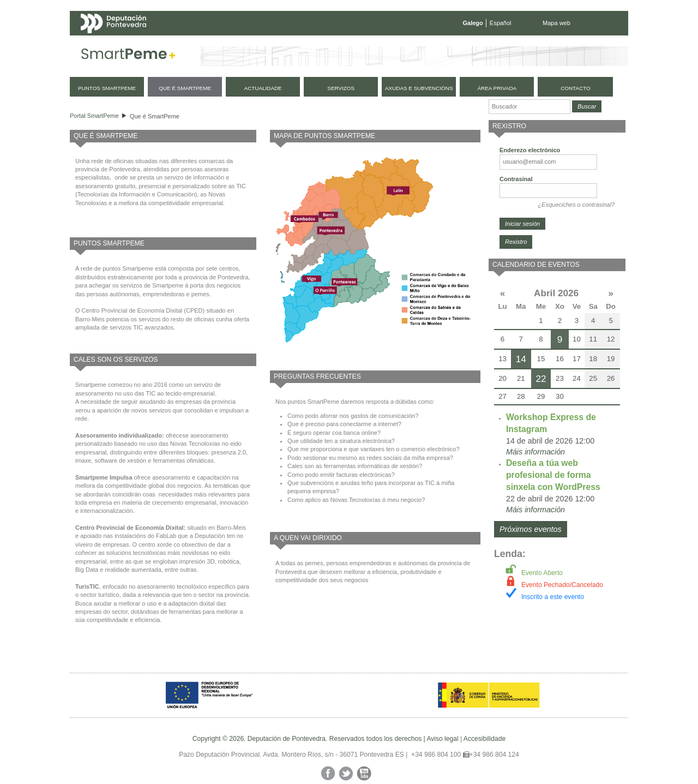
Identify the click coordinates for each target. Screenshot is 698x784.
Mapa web (556, 23)
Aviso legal (442, 739)
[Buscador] (529, 107)
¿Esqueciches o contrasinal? (576, 205)
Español (501, 23)
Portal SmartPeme (94, 116)
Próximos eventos (531, 529)
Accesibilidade (485, 739)
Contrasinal (516, 179)
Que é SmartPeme (155, 116)
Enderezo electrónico (530, 150)
